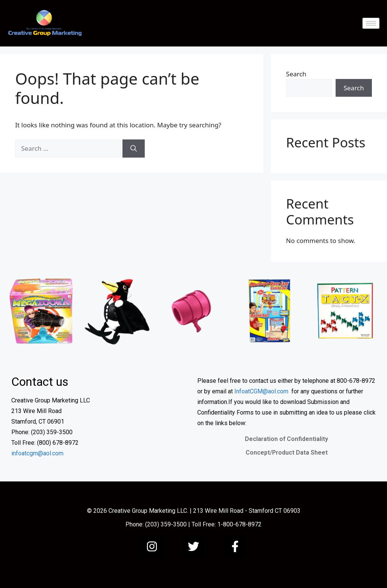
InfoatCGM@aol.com (261, 391)
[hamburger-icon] (371, 23)
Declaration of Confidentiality (286, 439)
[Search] (134, 149)
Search (296, 74)
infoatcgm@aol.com (37, 453)
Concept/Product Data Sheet (287, 453)
